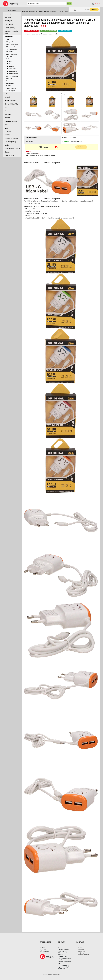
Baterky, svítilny (10, 42)
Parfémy (8, 135)
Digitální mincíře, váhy (12, 44)
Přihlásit (97, 4)
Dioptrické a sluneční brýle (12, 32)
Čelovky (8, 40)
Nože (7, 125)
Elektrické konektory (11, 49)
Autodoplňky (9, 21)
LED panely (9, 61)
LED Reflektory (10, 66)
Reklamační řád (62, 951)
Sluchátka (8, 81)
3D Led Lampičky (11, 91)
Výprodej (12, 10)
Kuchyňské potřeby (11, 121)
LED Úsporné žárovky (12, 74)
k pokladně (94, 10)
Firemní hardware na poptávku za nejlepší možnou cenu (64, 967)
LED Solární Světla (11, 69)
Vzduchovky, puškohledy (13, 149)
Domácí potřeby (10, 28)
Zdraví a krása (10, 155)
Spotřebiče (9, 86)
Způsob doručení (63, 956)
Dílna (7, 94)
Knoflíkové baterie (11, 59)
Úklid (7, 128)
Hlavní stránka (26, 11)
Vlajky (7, 145)
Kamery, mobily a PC (11, 54)
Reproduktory (9, 79)
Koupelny (8, 114)
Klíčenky (8, 118)
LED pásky (9, 64)
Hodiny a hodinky (10, 101)
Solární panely (10, 83)
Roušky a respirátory (11, 138)
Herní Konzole (10, 52)
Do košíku (81, 147)
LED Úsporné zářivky (12, 71)
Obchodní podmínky (63, 950)
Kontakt (60, 948)
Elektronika (34, 11)
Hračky (7, 107)
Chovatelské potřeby (11, 104)
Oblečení (8, 131)
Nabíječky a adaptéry (44, 11)
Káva (7, 111)
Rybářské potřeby (11, 142)
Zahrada (8, 152)
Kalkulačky (9, 57)
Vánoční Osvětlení (11, 88)
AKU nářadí (9, 17)
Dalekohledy (9, 24)
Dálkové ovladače (11, 47)
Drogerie (8, 97)
